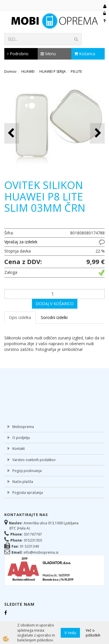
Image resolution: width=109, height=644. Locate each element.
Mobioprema (23, 427)
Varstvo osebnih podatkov (34, 460)
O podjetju (21, 438)
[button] (97, 133)
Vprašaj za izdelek (21, 242)
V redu (70, 633)
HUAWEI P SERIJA (53, 71)
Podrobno (18, 54)
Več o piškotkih (93, 633)
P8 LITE (76, 71)
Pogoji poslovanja (27, 471)
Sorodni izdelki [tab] (54, 317)
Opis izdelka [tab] (20, 317)
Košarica (85, 54)
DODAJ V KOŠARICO (55, 304)
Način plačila (23, 482)
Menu (48, 54)
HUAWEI (28, 71)
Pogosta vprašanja (28, 493)
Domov (10, 71)
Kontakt (19, 449)
